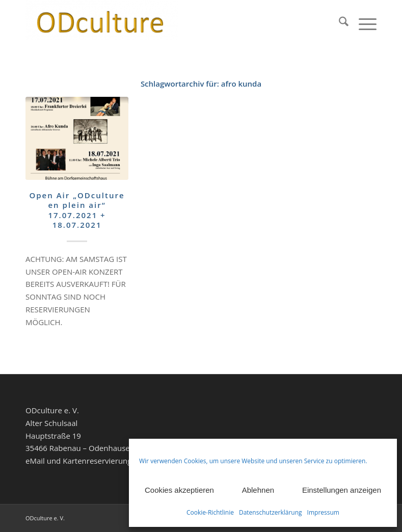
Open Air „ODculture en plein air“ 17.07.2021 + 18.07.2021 (77, 210)
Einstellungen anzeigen (342, 490)
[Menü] (363, 23)
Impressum (323, 512)
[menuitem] (339, 23)
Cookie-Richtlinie (210, 512)
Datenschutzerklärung (271, 512)
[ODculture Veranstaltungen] (102, 23)
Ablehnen (258, 490)
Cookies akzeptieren (179, 490)
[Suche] (339, 23)
